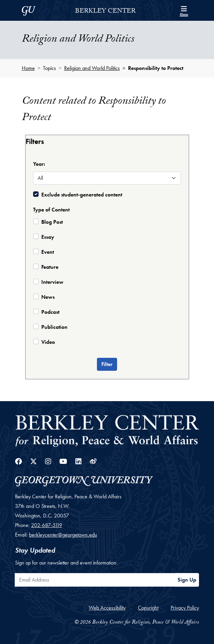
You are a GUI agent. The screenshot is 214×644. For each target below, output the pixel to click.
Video (48, 342)
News (48, 297)
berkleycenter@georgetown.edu (63, 535)
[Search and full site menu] (184, 10)
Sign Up (187, 580)
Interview (52, 282)
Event (48, 252)
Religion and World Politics (92, 68)
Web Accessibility (107, 608)
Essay (48, 237)
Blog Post (52, 222)
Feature (50, 267)
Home (28, 68)
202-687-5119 (47, 525)
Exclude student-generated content (82, 195)
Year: (39, 164)
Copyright (148, 608)
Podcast (50, 312)
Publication (54, 327)
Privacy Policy (185, 608)
